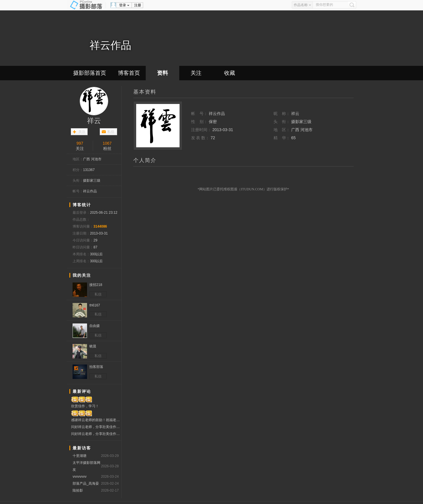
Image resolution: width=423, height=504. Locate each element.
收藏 (230, 73)
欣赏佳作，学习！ (85, 406)
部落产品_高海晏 (86, 483)
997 (80, 143)
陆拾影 (78, 490)
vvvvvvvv (80, 477)
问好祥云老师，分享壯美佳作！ (96, 427)
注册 (138, 5)
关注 (196, 73)
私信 (111, 132)
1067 (107, 143)
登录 (123, 5)
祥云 (94, 121)
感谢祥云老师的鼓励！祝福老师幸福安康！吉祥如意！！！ (96, 420)
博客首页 (129, 73)
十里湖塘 (80, 456)
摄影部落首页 (90, 73)
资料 (162, 73)
